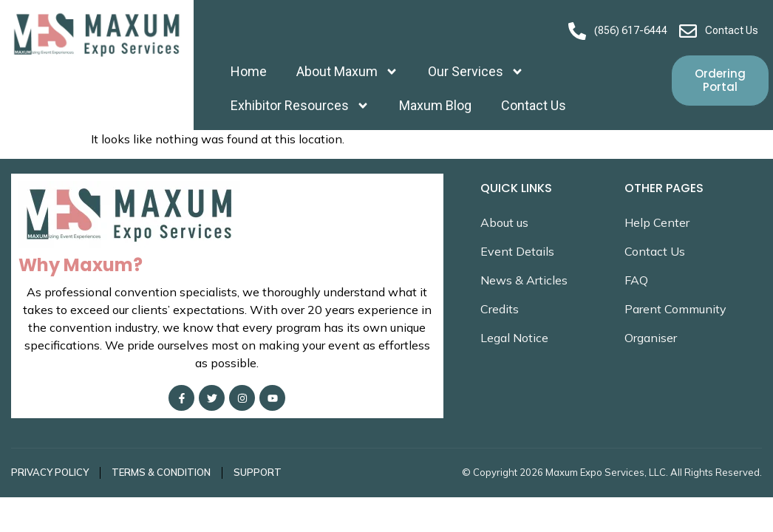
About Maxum (347, 72)
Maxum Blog (435, 105)
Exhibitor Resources (300, 106)
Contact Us (534, 105)
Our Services (476, 72)
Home (249, 71)
